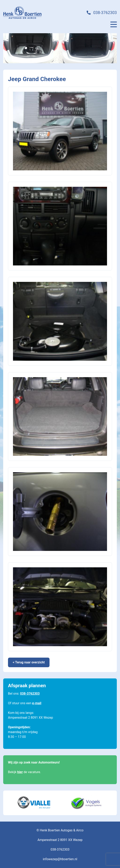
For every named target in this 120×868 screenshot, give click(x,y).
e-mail (37, 703)
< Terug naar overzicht (29, 662)
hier (20, 772)
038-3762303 (105, 13)
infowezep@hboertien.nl (60, 859)
